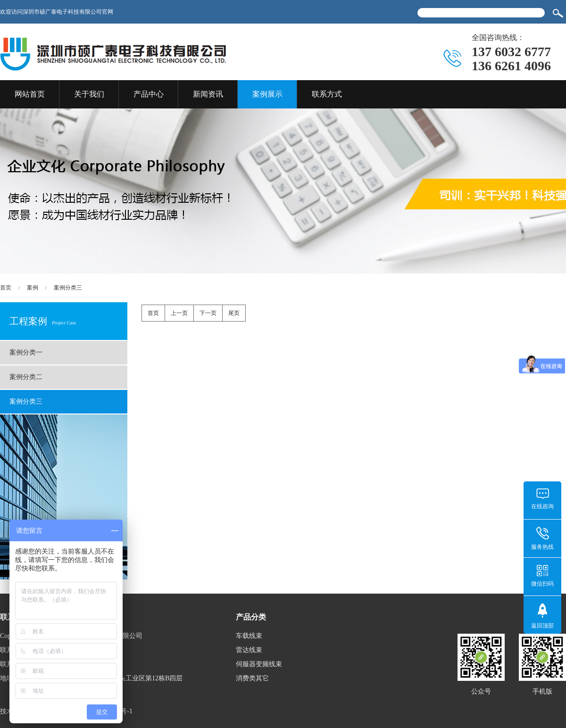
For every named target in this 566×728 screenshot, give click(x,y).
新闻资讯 (208, 94)
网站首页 (30, 94)
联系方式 (327, 94)
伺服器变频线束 (259, 664)
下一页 (208, 313)
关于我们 (89, 94)
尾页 (234, 313)
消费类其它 (252, 678)
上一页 (179, 313)
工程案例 (43, 321)
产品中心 (149, 94)
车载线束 (249, 636)
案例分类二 (26, 377)
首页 (6, 288)
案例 (33, 288)
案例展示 (267, 94)
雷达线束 (249, 650)
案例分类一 (26, 352)
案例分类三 (68, 288)
